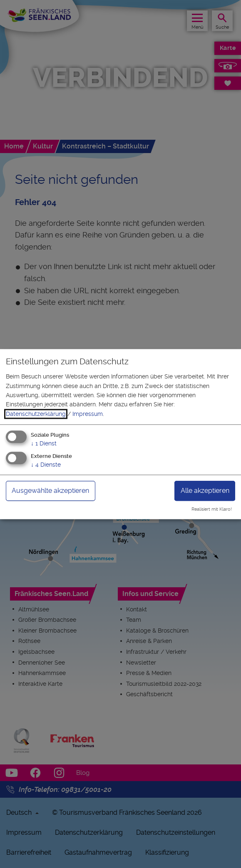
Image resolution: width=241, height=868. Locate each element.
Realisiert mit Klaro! (212, 509)
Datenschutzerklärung (36, 414)
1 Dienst (44, 444)
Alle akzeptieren (205, 491)
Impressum (88, 414)
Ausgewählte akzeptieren (50, 491)
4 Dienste (46, 465)
